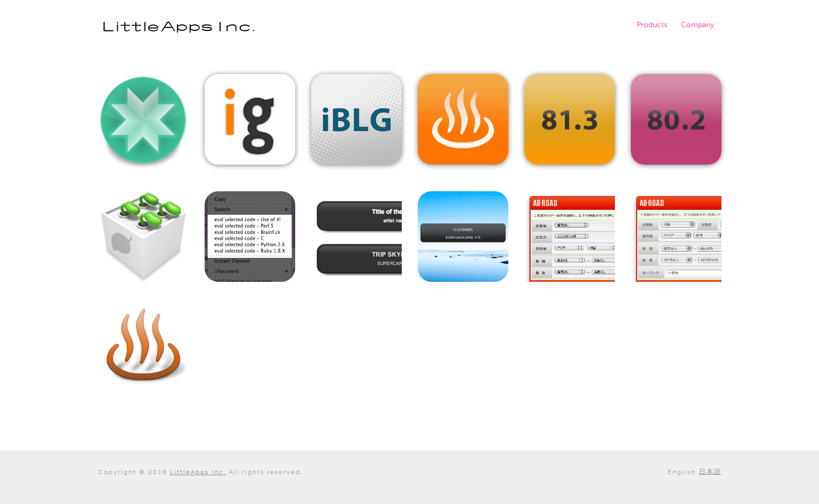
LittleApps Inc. (179, 27)
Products (652, 25)
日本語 (710, 472)
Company (698, 25)
